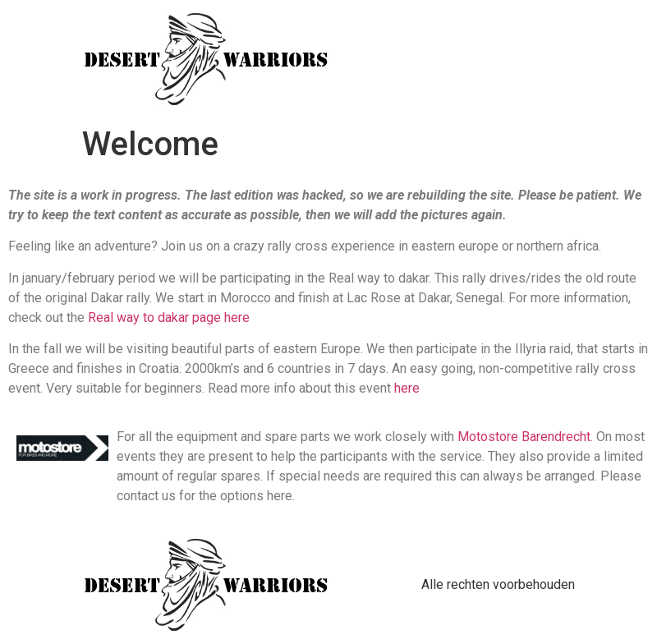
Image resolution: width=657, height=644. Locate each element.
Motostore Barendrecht (524, 437)
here (407, 388)
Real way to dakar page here (169, 317)
